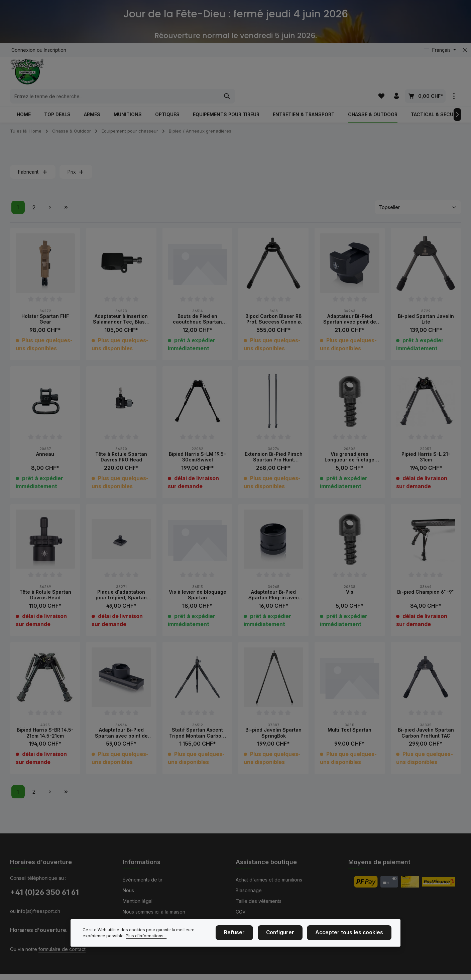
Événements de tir (143, 880)
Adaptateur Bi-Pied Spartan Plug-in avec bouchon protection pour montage (274, 580)
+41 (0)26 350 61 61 (44, 892)
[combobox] (228, 74)
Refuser (248, 941)
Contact (131, 922)
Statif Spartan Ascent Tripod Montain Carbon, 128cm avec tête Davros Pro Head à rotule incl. (197, 718)
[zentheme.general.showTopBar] (454, 74)
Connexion (23, 50)
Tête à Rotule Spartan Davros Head (45, 580)
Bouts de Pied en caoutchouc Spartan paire (197, 305)
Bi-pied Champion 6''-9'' (426, 577)
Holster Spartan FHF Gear (45, 305)
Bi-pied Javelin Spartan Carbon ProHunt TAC (426, 718)
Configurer (290, 941)
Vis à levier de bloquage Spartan (198, 580)
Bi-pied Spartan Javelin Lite (426, 305)
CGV (241, 912)
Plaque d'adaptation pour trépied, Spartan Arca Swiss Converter (121, 580)
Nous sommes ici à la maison (154, 912)
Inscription (55, 50)
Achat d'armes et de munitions (269, 880)
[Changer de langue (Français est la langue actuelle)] (440, 50)
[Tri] (418, 193)
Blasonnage (249, 890)
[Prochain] (457, 100)
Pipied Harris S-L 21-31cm (426, 443)
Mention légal (138, 901)
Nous (128, 890)
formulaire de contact (62, 949)
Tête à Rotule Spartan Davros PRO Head (121, 443)
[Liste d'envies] (381, 74)
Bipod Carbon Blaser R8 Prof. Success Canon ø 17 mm (274, 305)
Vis (350, 577)
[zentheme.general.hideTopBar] (465, 50)
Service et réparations (260, 922)
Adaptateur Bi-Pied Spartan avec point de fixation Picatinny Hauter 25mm (350, 305)
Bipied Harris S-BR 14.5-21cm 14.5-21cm (45, 718)
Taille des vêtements (259, 901)
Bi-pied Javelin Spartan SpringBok (273, 718)
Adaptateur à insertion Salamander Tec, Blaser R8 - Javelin (121, 305)
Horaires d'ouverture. (39, 930)
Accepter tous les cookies (353, 941)
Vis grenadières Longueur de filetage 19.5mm (349, 443)
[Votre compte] (396, 74)
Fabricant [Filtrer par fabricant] (33, 158)
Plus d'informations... (146, 944)
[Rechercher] (340, 74)
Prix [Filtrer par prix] (76, 158)
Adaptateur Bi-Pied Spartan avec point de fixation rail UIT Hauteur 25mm (121, 718)
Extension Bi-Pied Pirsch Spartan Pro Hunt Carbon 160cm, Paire (274, 443)
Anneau (45, 440)
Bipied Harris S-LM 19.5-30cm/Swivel (197, 443)
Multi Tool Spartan (349, 715)
